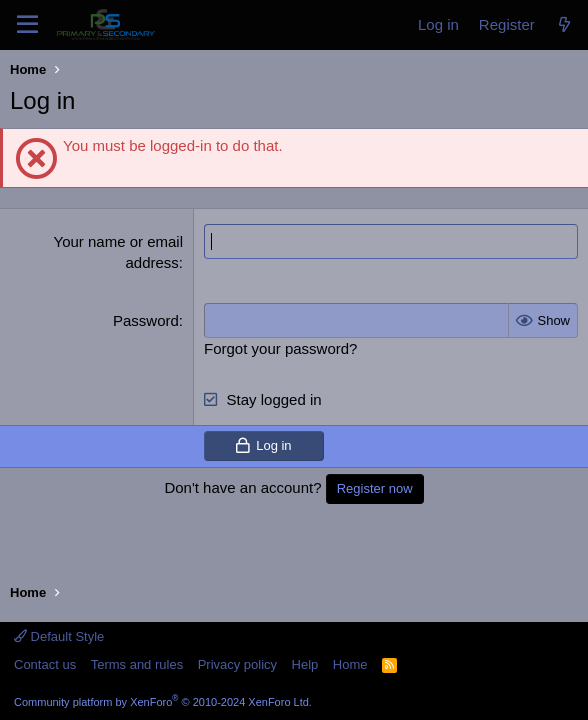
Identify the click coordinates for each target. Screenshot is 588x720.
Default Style (59, 636)
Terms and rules (137, 664)
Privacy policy (237, 664)
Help (305, 664)
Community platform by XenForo (163, 702)
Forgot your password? (280, 348)
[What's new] (564, 24)
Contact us (45, 664)
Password (146, 320)
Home (350, 664)
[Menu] (27, 25)
